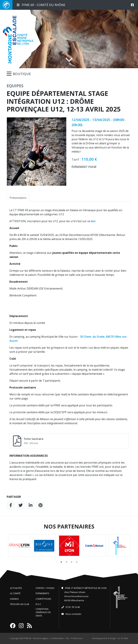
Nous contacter (73, 614)
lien (93, 221)
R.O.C (38, 604)
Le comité (15, 593)
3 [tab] (72, 562)
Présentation (18, 198)
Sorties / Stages (45, 588)
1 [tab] (61, 562)
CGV (67, 638)
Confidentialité (57, 638)
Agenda (14, 599)
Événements (42, 593)
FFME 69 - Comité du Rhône (41, 5)
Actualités (16, 588)
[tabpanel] (19, 546)
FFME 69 (28, 638)
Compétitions (43, 599)
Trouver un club (20, 604)
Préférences (77, 638)
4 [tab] (77, 562)
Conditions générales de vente (43, 612)
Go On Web (123, 638)
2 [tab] (66, 562)
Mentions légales (41, 638)
